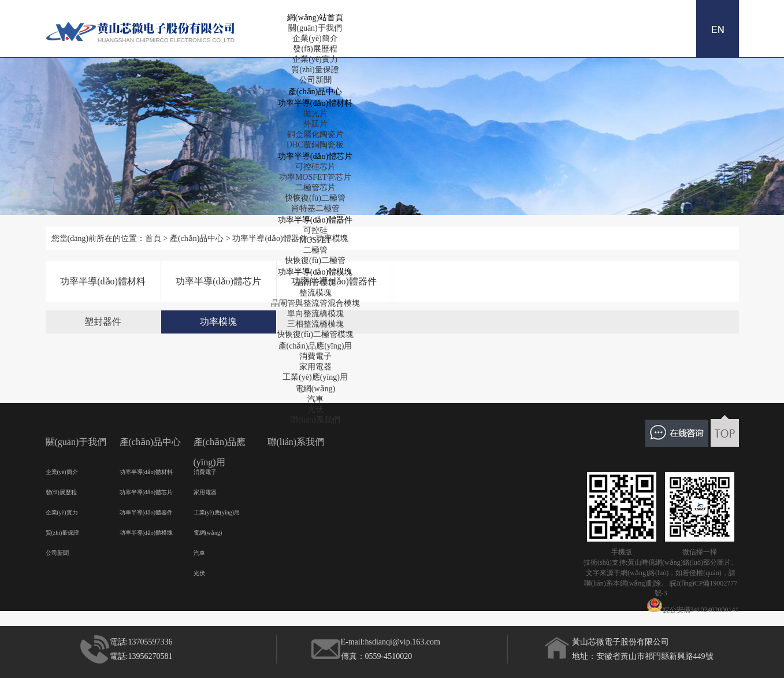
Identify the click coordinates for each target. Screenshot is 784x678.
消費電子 (315, 356)
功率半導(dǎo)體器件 (315, 220)
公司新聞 (315, 80)
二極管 (315, 250)
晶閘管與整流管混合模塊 (315, 303)
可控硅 (315, 230)
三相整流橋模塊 (315, 324)
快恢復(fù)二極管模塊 (315, 334)
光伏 (315, 410)
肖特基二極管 (315, 208)
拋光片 (315, 114)
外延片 (315, 124)
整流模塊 (315, 293)
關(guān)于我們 (315, 28)
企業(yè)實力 (315, 59)
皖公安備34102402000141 (693, 606)
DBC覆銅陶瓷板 (315, 145)
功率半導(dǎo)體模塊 (315, 272)
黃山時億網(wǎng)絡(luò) (665, 562)
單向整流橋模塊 (315, 314)
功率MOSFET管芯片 (315, 177)
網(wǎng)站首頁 (315, 18)
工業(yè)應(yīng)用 (315, 377)
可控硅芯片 (315, 167)
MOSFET (315, 240)
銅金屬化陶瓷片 (315, 134)
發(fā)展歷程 (315, 49)
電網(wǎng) (315, 389)
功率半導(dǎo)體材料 (315, 103)
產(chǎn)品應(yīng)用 (315, 346)
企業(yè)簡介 (315, 38)
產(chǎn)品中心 (315, 92)
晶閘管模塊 (315, 282)
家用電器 (315, 367)
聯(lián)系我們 (315, 420)
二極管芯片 (315, 188)
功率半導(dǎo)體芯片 (315, 156)
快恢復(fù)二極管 (315, 198)
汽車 (315, 399)
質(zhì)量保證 (315, 70)
